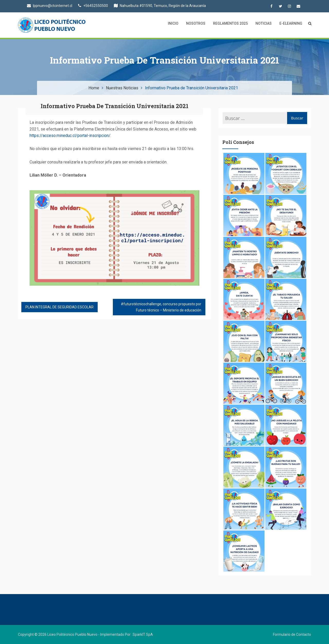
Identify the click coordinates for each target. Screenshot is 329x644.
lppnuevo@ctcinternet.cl (50, 6)
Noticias (264, 23)
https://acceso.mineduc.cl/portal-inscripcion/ (70, 136)
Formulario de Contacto (292, 634)
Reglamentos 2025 (230, 23)
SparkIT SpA (143, 634)
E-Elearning (291, 23)
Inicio (173, 23)
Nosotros (196, 23)
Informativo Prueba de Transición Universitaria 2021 (115, 106)
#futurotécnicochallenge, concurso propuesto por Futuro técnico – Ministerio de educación (161, 307)
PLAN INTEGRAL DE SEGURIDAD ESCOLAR (60, 307)
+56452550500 (93, 6)
